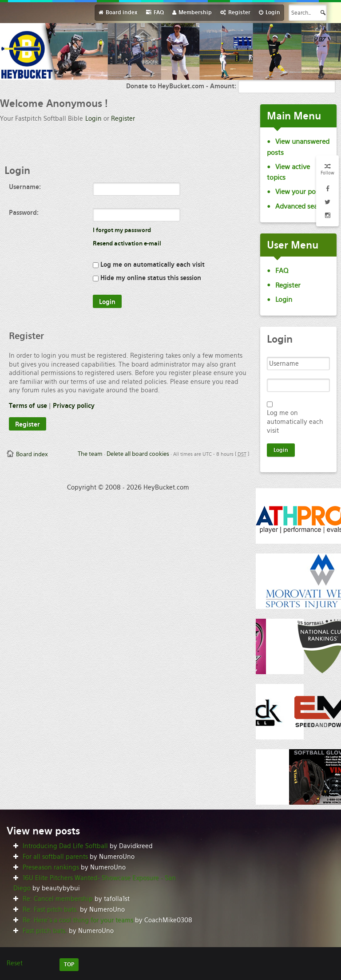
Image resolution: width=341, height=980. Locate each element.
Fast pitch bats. (45, 931)
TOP (69, 964)
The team (90, 454)
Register (123, 119)
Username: (25, 187)
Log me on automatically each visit (149, 265)
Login (93, 119)
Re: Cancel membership (58, 899)
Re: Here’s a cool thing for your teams (78, 920)
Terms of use (28, 406)
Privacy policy (74, 406)
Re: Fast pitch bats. (50, 909)
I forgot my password (122, 230)
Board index (32, 454)
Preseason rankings (51, 867)
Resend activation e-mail (127, 243)
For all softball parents (55, 857)
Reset (15, 963)
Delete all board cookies (138, 454)
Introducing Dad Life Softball (65, 846)
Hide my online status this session (147, 278)
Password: (24, 213)
